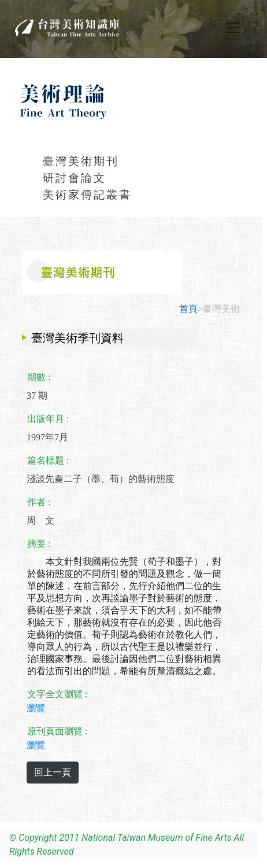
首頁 (188, 309)
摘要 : (39, 544)
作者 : (39, 502)
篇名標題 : (48, 460)
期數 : (39, 377)
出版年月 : (48, 419)
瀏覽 (36, 708)
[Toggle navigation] (233, 28)
